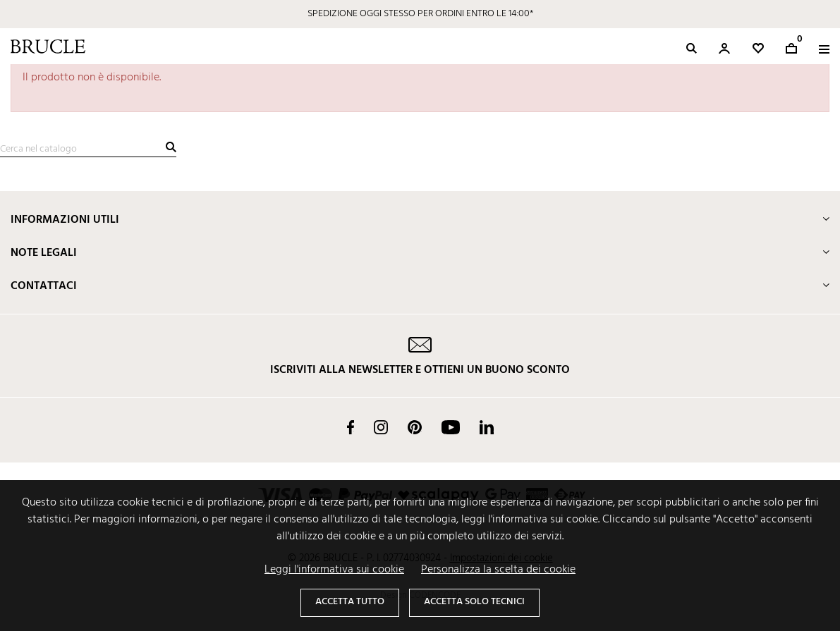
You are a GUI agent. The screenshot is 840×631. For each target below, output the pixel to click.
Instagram (381, 427)
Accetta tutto (350, 602)
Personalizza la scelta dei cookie (498, 570)
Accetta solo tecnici (474, 602)
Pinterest (415, 427)
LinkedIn (487, 427)
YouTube (451, 427)
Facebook (351, 427)
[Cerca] (88, 149)
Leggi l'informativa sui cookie (334, 570)
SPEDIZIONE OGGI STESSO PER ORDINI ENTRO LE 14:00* (420, 14)
